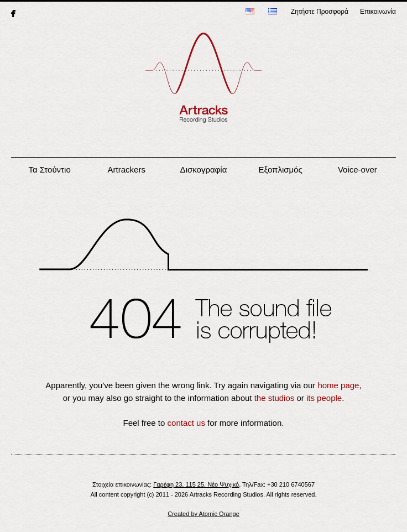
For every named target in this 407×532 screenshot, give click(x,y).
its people (324, 398)
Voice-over (358, 169)
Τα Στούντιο (49, 169)
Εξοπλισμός (281, 169)
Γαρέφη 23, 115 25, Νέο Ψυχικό (196, 484)
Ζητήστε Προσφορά (320, 12)
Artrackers (127, 169)
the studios (275, 398)
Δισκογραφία (204, 169)
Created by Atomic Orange (203, 514)
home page (338, 385)
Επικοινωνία (378, 12)
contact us (186, 423)
